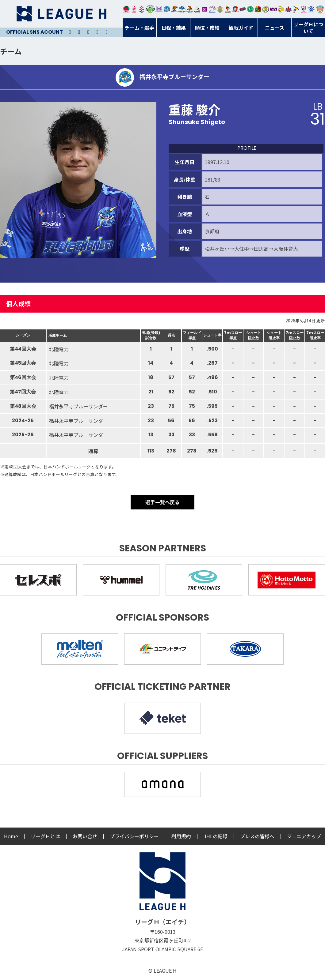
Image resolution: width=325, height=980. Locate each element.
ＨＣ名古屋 (266, 9)
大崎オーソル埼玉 (134, 9)
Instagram (79, 32)
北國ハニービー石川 (250, 9)
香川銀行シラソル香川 (296, 9)
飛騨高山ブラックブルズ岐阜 (258, 9)
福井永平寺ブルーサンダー (167, 9)
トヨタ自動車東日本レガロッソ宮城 (126, 9)
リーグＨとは (45, 836)
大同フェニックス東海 (182, 9)
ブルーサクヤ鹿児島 (311, 9)
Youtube (88, 32)
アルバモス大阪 (197, 9)
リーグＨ (61, 14)
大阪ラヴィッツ (281, 9)
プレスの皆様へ (257, 836)
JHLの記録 (216, 836)
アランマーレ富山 (243, 9)
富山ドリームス (159, 9)
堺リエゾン (205, 9)
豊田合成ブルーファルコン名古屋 (174, 9)
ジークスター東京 (142, 9)
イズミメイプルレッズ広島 (289, 9)
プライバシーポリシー (134, 836)
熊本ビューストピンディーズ (304, 9)
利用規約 (181, 836)
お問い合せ (85, 836)
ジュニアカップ (304, 836)
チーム (11, 51)
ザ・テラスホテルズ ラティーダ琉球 (320, 9)
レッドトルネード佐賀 (228, 9)
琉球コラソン (235, 9)
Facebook (97, 32)
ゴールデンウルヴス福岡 (220, 9)
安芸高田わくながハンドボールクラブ (212, 9)
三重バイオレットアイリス (273, 9)
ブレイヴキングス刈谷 (190, 9)
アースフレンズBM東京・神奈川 (150, 9)
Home (11, 836)
